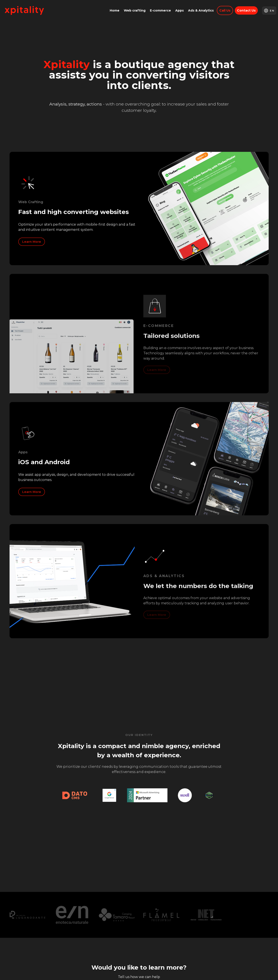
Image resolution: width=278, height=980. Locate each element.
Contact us (246, 10)
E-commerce (160, 10)
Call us (225, 10)
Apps (180, 10)
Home (115, 10)
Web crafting (135, 10)
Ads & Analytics (201, 10)
